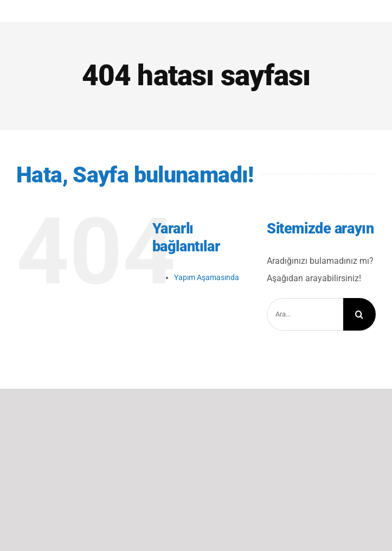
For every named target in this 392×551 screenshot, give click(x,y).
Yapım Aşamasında (207, 277)
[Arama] (359, 314)
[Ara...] (305, 314)
